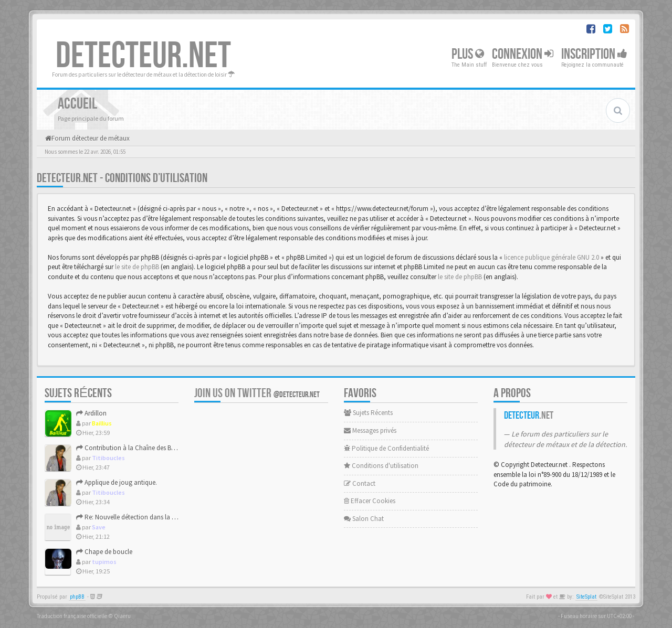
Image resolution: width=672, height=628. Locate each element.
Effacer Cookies (370, 501)
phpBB (77, 597)
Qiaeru (122, 616)
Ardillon (91, 413)
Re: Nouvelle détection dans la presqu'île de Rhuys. (152, 517)
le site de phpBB (137, 267)
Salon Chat (364, 519)
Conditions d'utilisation (381, 466)
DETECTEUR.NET (143, 56)
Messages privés (370, 430)
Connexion (523, 54)
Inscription (594, 54)
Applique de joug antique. (117, 482)
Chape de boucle (104, 552)
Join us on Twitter (257, 393)
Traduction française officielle (72, 616)
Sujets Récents (368, 413)
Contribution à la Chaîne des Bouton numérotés (149, 448)
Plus (468, 54)
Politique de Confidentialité (386, 448)
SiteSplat (586, 597)
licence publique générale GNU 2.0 (552, 257)
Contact (360, 483)
